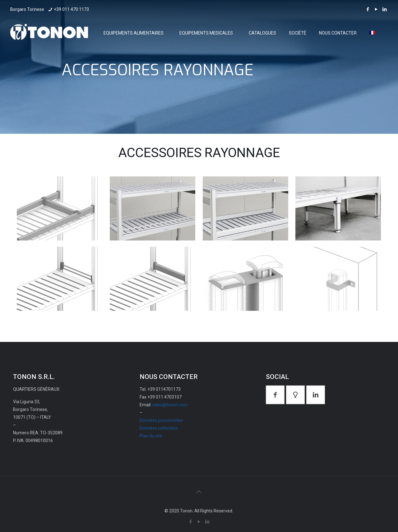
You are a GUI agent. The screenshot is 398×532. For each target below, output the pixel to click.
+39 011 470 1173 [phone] (71, 9)
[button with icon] (275, 395)
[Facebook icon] (368, 9)
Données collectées (159, 428)
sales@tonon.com (170, 405)
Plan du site (151, 436)
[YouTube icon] (376, 9)
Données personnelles (161, 420)
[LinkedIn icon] (384, 9)
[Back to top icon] (199, 492)
